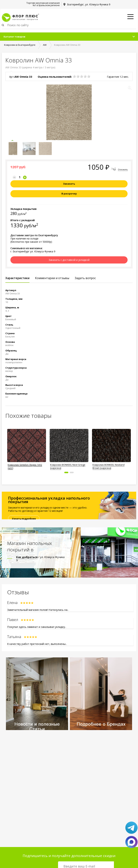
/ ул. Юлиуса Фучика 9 (40, 559)
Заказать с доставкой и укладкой (69, 260)
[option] (27, 448)
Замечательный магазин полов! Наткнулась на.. (38, 610)
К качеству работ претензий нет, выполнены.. (37, 644)
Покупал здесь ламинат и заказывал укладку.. (37, 627)
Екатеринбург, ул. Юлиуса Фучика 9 (89, 4)
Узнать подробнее (24, 519)
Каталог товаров (14, 37)
